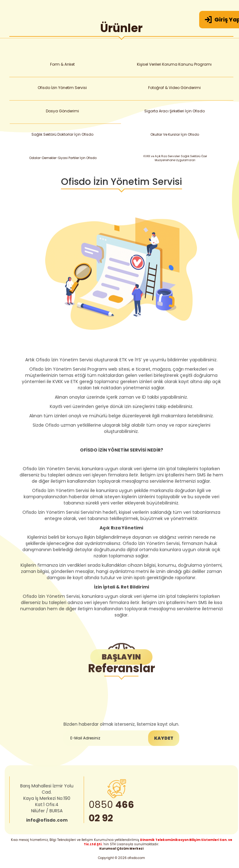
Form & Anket (62, 64)
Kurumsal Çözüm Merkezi (121, 849)
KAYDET (164, 761)
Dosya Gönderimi (64, 111)
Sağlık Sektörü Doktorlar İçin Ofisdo (64, 135)
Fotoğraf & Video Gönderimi (175, 88)
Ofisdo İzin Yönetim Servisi (63, 88)
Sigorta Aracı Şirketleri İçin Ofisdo (176, 112)
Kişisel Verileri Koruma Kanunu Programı (175, 64)
